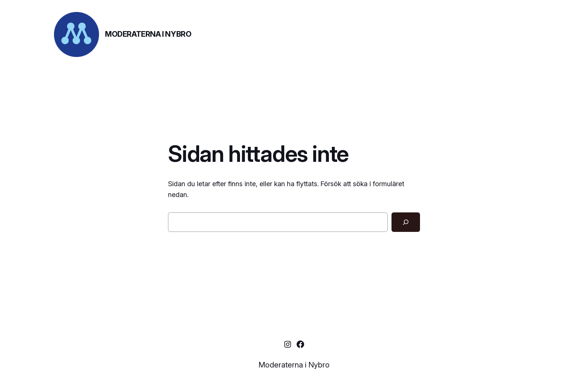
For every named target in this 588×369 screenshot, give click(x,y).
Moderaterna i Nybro (148, 34)
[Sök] (406, 222)
